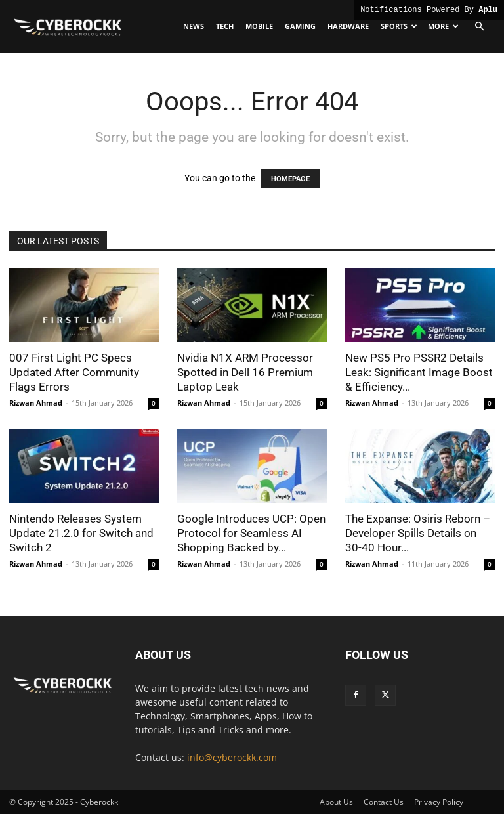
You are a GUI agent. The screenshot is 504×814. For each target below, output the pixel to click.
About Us (336, 802)
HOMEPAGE (290, 179)
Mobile (259, 26)
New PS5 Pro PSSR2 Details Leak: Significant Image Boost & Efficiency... (419, 372)
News (194, 26)
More (443, 26)
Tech (225, 26)
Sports (399, 26)
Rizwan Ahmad (36, 403)
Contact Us (384, 802)
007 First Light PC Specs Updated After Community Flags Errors (74, 372)
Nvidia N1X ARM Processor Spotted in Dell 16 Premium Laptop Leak (245, 372)
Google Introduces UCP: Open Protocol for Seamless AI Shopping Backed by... (251, 533)
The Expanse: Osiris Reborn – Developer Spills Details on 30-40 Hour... (418, 533)
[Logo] (68, 26)
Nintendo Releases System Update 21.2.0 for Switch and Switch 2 (81, 533)
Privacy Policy (439, 802)
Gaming (300, 26)
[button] (479, 27)
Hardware (348, 26)
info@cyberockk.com (232, 757)
